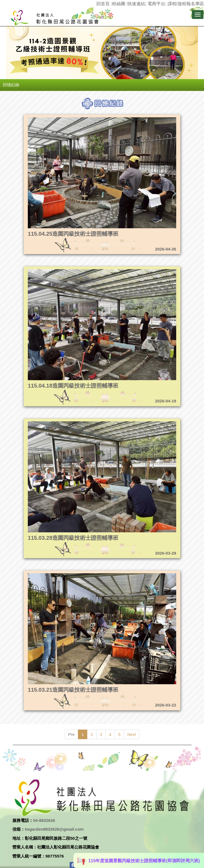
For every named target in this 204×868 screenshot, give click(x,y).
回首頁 (103, 4)
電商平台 (156, 4)
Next (132, 734)
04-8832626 (44, 820)
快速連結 (136, 4)
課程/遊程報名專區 (186, 4)
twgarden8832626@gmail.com (54, 829)
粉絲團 (119, 4)
